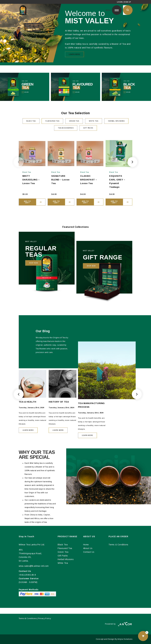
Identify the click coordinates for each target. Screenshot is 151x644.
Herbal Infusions (66, 559)
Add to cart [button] (27, 202)
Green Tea (63, 552)
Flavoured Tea (65, 548)
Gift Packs (63, 556)
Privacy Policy (44, 618)
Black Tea (63, 545)
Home (86, 545)
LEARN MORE (28, 430)
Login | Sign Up (124, 2)
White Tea (63, 563)
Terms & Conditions (118, 545)
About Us (88, 548)
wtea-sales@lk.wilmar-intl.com (34, 566)
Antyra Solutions (125, 639)
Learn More (74, 54)
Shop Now (33, 263)
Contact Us (89, 552)
